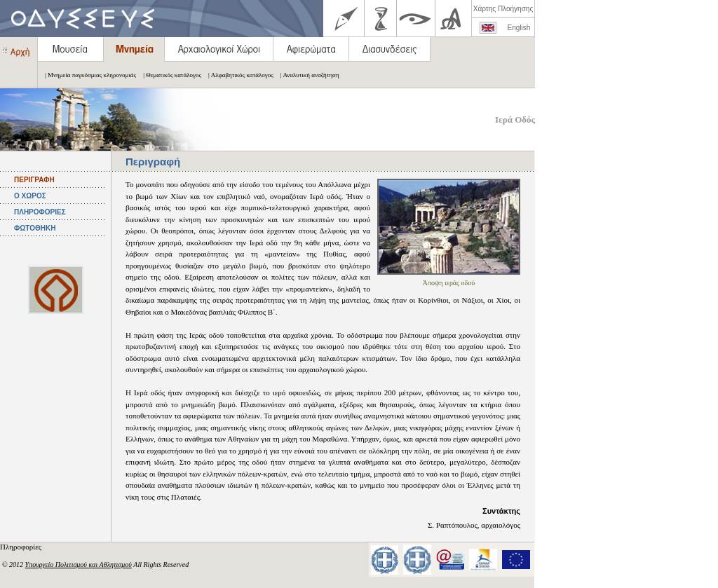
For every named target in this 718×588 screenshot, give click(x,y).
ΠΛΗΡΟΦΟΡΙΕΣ (40, 212)
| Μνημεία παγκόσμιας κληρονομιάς (87, 75)
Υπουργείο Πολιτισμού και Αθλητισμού (79, 565)
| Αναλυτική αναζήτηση (306, 75)
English (519, 28)
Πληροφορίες (22, 547)
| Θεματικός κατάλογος (169, 75)
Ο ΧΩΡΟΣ (30, 196)
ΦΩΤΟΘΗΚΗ (35, 228)
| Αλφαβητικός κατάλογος (237, 75)
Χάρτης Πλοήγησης (503, 9)
